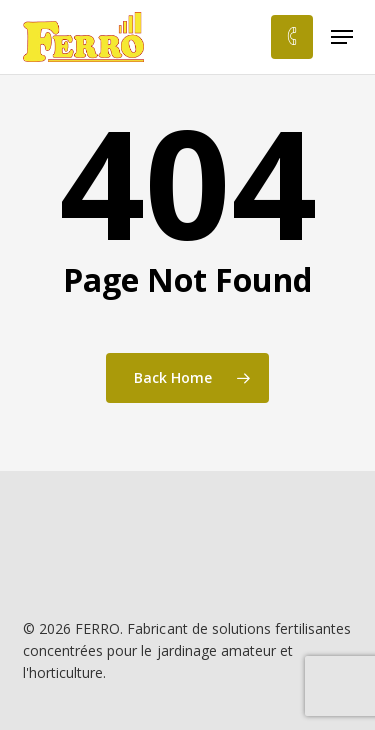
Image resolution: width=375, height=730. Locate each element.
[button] (342, 37)
